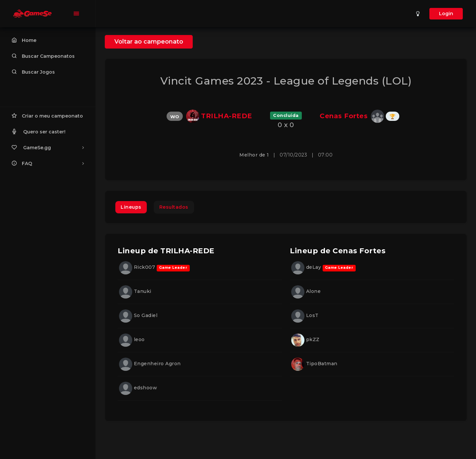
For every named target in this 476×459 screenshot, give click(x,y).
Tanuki (135, 291)
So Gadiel (138, 315)
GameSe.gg (48, 147)
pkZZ (305, 339)
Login (446, 14)
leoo (132, 339)
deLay (307, 267)
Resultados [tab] (174, 207)
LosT (305, 315)
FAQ (48, 163)
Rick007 (138, 267)
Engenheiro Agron (150, 364)
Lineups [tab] (131, 207)
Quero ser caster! (39, 131)
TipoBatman (314, 364)
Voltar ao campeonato (149, 42)
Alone (306, 291)
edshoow (138, 388)
